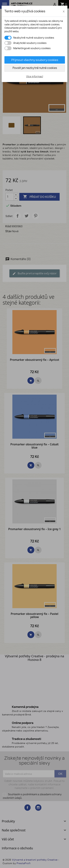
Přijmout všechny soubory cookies (35, 60)
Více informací (35, 76)
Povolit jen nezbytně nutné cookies (35, 68)
